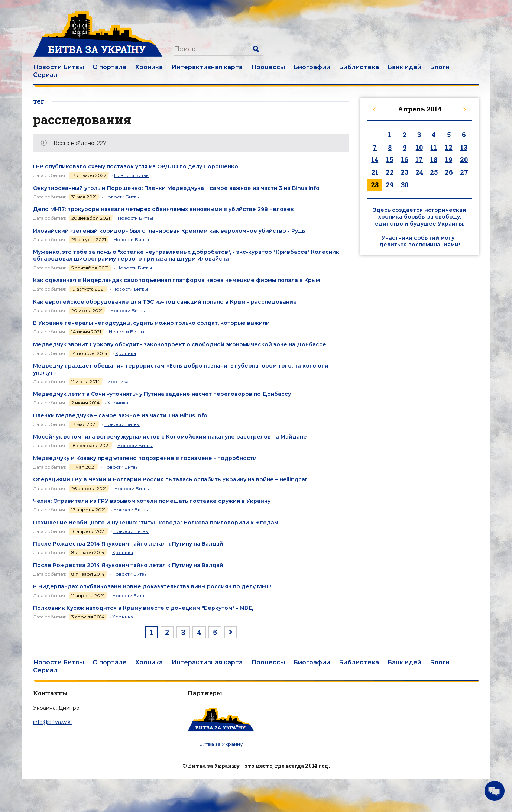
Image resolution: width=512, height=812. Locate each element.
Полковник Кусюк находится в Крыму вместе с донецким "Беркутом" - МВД (143, 608)
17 (419, 159)
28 (375, 185)
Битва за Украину (221, 744)
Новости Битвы (59, 67)
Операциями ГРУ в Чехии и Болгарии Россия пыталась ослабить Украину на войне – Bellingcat (170, 479)
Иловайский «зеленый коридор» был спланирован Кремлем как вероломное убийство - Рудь (169, 231)
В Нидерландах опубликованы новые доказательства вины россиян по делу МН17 (152, 586)
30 (405, 185)
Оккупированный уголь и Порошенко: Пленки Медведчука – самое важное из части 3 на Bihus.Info (176, 188)
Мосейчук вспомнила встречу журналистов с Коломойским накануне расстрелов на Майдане (170, 437)
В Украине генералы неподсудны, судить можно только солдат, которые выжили (151, 323)
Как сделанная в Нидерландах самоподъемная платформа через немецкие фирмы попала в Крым (176, 280)
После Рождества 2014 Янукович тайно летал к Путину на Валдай (128, 544)
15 (390, 159)
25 (434, 172)
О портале (110, 67)
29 (390, 185)
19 (449, 159)
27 (464, 172)
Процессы (268, 67)
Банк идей (404, 67)
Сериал (45, 75)
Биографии (312, 67)
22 (390, 172)
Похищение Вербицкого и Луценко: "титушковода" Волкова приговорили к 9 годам (156, 523)
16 (405, 159)
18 (434, 159)
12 (449, 147)
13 (464, 147)
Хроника (149, 67)
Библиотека (359, 67)
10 (419, 147)
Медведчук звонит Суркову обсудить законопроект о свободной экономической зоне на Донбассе (180, 344)
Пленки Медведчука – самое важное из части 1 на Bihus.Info (120, 415)
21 (375, 172)
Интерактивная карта (207, 67)
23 (404, 172)
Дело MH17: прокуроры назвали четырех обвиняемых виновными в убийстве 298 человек (163, 209)
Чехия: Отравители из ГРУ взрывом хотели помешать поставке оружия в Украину (152, 501)
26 (449, 172)
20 (464, 159)
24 (419, 172)
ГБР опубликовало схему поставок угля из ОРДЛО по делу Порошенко (136, 166)
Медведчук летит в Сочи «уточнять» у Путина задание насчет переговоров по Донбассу (162, 394)
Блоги (440, 67)
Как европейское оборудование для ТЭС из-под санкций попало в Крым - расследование (165, 302)
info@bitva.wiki (52, 722)
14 (375, 159)
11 (434, 147)
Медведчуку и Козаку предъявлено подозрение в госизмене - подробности (145, 458)
